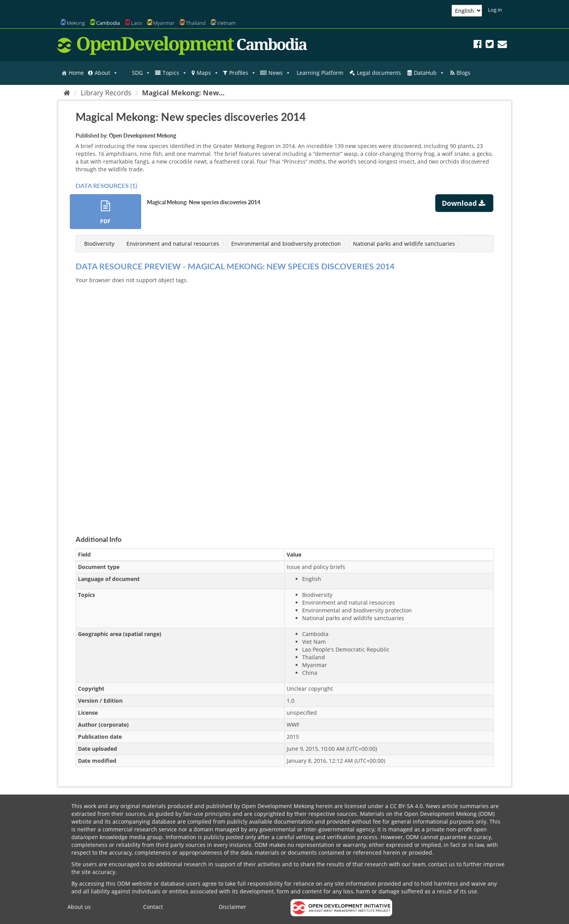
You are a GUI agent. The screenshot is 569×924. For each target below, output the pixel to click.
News (279, 73)
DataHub (429, 73)
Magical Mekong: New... (183, 93)
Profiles (243, 73)
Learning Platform (320, 73)
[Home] (67, 93)
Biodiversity (99, 244)
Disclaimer (233, 907)
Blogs (464, 73)
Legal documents (379, 73)
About (106, 73)
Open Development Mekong (143, 135)
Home (76, 73)
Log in (495, 10)
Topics (175, 73)
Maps (208, 73)
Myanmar (164, 23)
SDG (141, 73)
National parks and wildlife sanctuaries (404, 244)
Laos (137, 23)
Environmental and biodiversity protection (286, 244)
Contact (153, 907)
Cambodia (108, 23)
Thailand (196, 23)
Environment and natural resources (173, 244)
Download (464, 203)
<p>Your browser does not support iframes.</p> (285, 400)
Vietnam (226, 23)
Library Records (106, 93)
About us (79, 907)
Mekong (76, 23)
